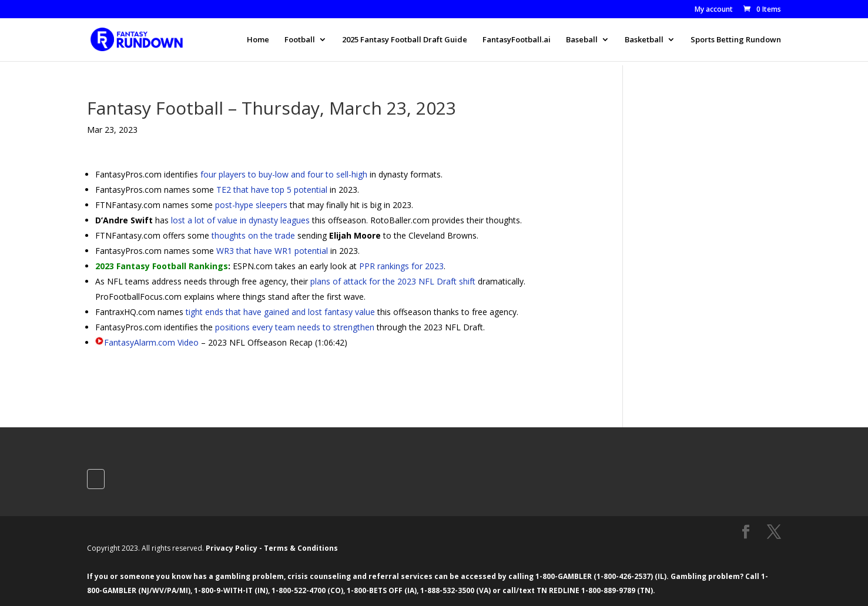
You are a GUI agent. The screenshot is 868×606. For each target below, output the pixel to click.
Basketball (644, 40)
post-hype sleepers (251, 205)
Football (300, 40)
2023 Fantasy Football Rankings (162, 266)
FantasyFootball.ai (517, 40)
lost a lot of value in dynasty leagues (240, 220)
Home (258, 40)
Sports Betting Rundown (736, 40)
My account (714, 10)
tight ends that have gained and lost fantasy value (280, 312)
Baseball (582, 40)
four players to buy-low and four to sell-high (284, 174)
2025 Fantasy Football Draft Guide (405, 40)
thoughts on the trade (253, 235)
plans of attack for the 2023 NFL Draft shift (393, 281)
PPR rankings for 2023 (401, 266)
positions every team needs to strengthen (295, 327)
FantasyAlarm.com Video (151, 342)
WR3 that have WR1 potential (272, 251)
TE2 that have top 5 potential (272, 190)
